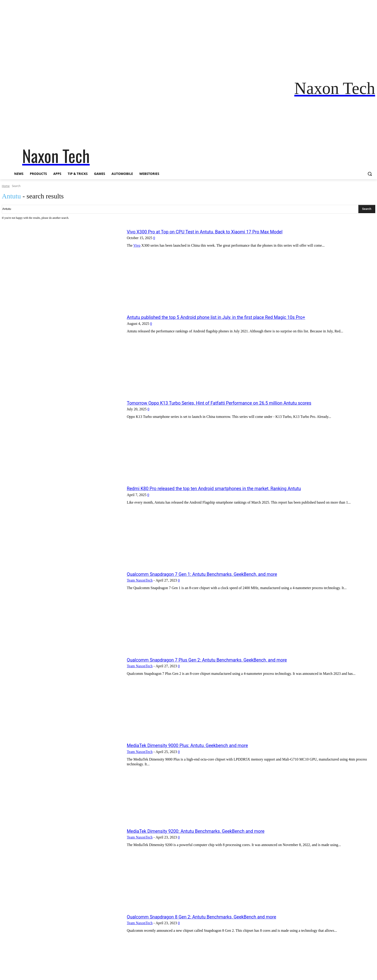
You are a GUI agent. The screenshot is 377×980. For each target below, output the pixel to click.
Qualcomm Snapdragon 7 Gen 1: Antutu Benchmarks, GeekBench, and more (211, 574)
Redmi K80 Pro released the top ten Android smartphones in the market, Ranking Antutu (224, 488)
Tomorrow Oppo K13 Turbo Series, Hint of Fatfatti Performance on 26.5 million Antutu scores (230, 403)
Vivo (137, 245)
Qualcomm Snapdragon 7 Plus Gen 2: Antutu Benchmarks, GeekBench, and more (216, 660)
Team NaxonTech (140, 580)
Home (6, 186)
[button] (370, 174)
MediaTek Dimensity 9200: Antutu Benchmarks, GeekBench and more (204, 831)
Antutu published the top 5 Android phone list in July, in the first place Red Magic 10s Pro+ (227, 317)
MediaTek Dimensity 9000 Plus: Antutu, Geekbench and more (195, 745)
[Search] (367, 209)
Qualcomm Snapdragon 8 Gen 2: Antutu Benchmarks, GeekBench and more (211, 917)
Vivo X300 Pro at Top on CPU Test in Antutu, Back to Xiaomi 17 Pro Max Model (214, 232)
